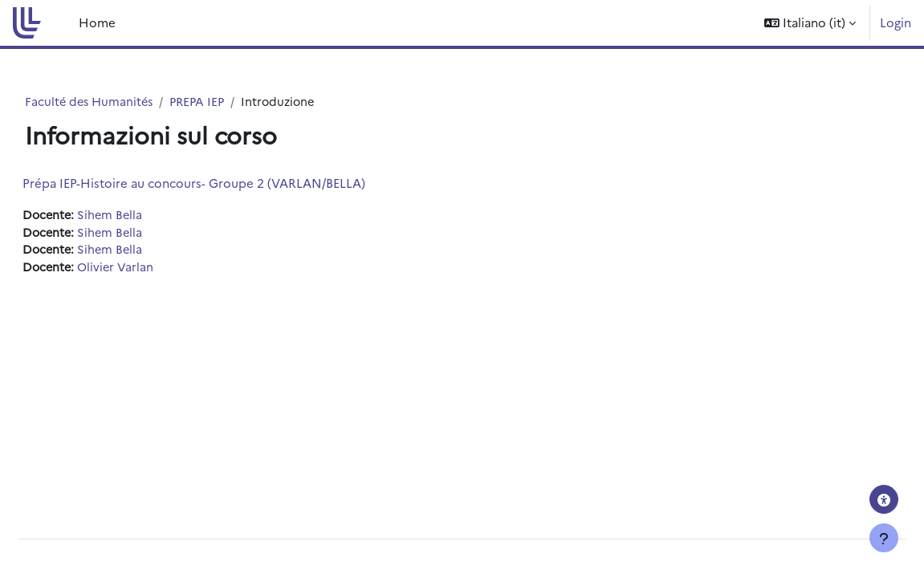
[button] (810, 23)
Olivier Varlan (157, 269)
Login (896, 22)
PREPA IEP (235, 102)
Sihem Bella (151, 216)
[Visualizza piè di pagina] (884, 538)
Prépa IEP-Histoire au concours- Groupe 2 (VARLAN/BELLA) (232, 183)
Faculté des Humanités (123, 102)
